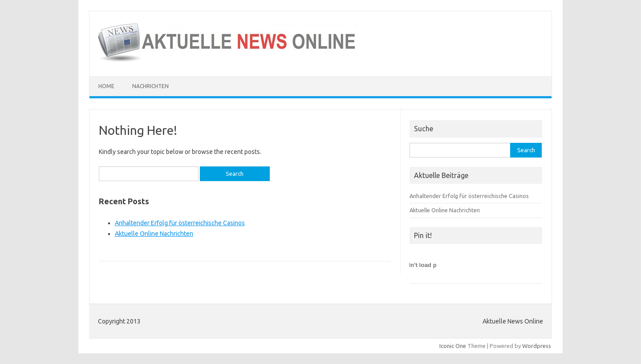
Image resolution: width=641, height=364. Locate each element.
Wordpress (537, 346)
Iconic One (453, 346)
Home (106, 86)
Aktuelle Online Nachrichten (154, 234)
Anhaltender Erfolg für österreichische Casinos (180, 223)
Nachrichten (150, 86)
